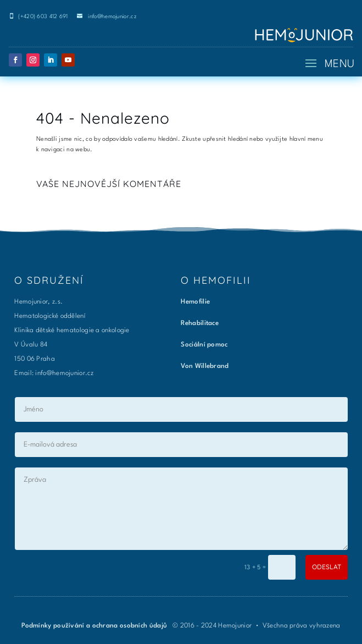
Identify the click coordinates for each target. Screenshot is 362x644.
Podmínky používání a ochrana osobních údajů (95, 626)
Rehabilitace (200, 323)
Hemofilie (195, 302)
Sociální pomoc (204, 345)
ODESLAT (327, 567)
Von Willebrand (205, 366)
